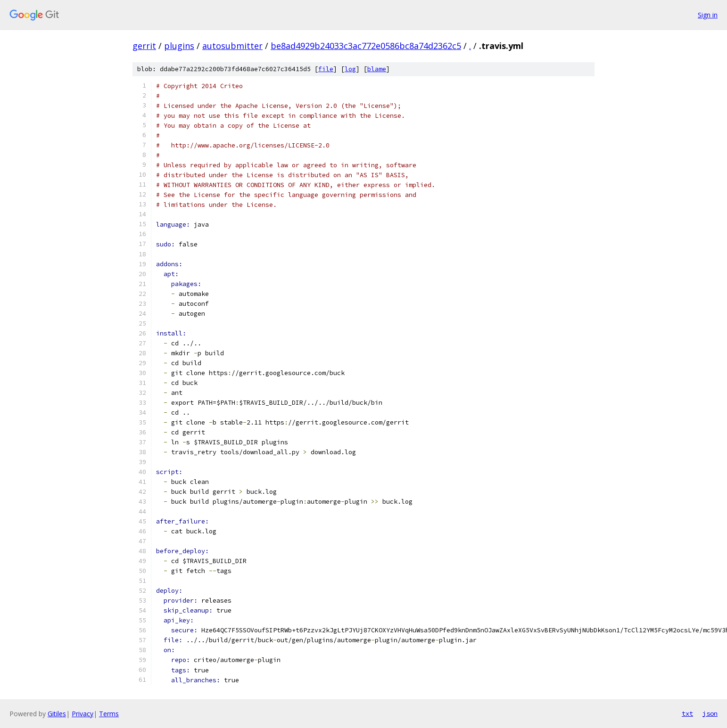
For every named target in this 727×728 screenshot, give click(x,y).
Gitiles (57, 714)
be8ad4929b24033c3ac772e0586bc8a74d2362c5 (366, 46)
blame (377, 69)
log (350, 69)
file (326, 69)
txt (687, 713)
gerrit (144, 46)
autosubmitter (232, 46)
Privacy (83, 714)
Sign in (708, 15)
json (710, 713)
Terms (109, 714)
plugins (179, 46)
